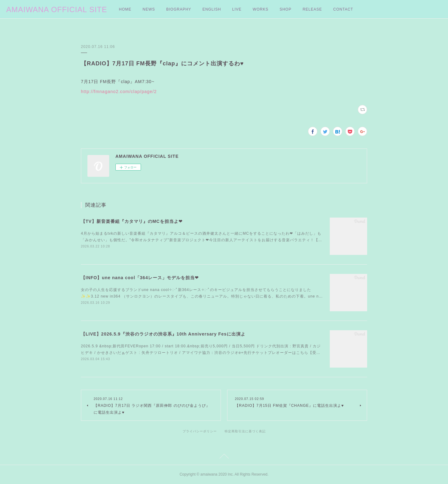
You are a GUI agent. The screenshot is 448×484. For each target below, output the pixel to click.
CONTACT (343, 9)
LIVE (237, 9)
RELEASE (312, 9)
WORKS (260, 9)
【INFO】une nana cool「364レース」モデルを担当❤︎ (140, 278)
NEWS (149, 9)
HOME (125, 9)
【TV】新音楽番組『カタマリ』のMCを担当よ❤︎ (132, 221)
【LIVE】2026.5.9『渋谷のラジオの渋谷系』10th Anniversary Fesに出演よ (163, 334)
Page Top (224, 457)
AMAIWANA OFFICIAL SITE (57, 9)
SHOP (286, 9)
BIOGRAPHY (179, 9)
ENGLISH (212, 9)
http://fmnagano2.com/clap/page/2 (119, 92)
